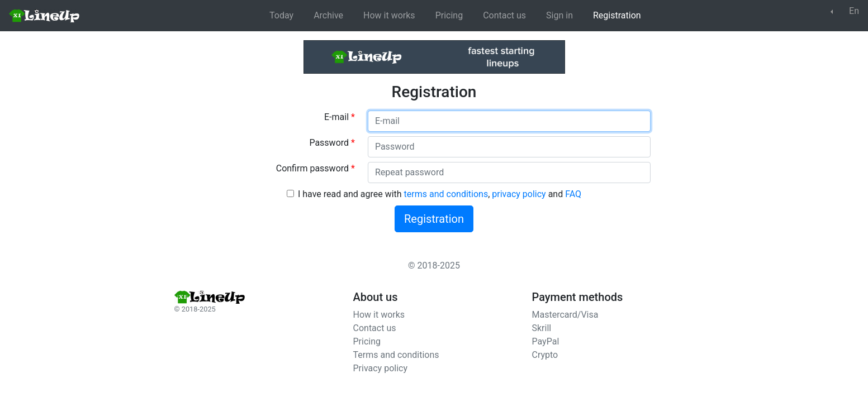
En (847, 11)
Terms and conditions (396, 355)
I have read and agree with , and (440, 194)
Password (332, 143)
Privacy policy (381, 368)
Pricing (449, 15)
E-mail (340, 117)
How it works (389, 15)
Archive (328, 15)
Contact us (504, 15)
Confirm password (316, 168)
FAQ (573, 194)
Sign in (559, 15)
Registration (617, 15)
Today (281, 15)
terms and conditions (446, 194)
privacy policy (519, 194)
